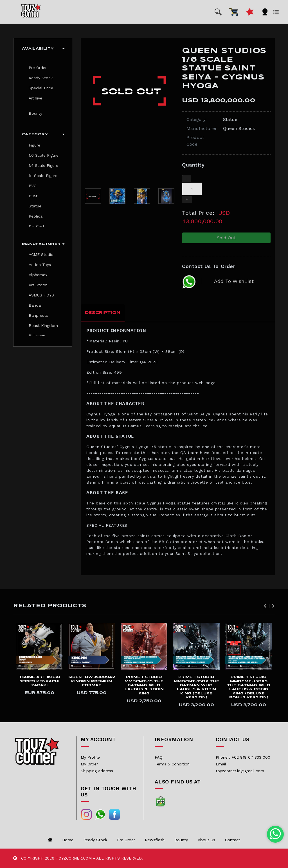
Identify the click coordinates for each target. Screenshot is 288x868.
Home (68, 840)
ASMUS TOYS (41, 295)
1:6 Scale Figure (44, 155)
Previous (265, 606)
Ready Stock (41, 78)
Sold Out (226, 238)
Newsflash (155, 840)
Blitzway (37, 336)
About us (206, 840)
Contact (233, 840)
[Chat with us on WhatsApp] (275, 834)
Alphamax (38, 275)
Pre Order (38, 68)
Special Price (41, 88)
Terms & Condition (172, 764)
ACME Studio (41, 254)
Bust (33, 196)
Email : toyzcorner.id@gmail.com (240, 767)
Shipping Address (97, 771)
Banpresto (39, 315)
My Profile (90, 757)
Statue (35, 206)
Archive (35, 98)
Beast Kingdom (43, 325)
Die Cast (37, 226)
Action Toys (40, 265)
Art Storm (38, 285)
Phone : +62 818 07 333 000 (243, 757)
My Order (89, 764)
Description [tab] (103, 313)
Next (273, 606)
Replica (36, 216)
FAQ (159, 757)
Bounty (35, 113)
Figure (34, 145)
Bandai (35, 305)
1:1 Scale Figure (43, 176)
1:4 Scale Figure (43, 165)
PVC (32, 186)
